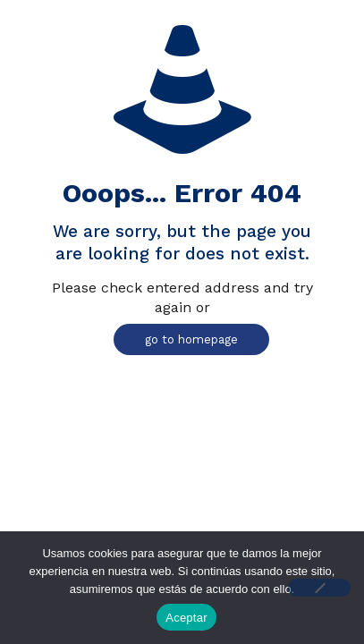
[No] (319, 588)
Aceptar (186, 618)
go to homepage (191, 339)
